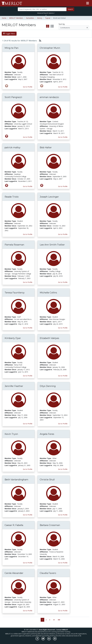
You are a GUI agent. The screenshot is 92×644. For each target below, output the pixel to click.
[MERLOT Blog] (55, 640)
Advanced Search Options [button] (45, 13)
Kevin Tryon (11, 434)
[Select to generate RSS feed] (39, 41)
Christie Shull (47, 480)
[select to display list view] (52, 26)
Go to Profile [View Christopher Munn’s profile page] (63, 87)
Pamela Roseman (14, 245)
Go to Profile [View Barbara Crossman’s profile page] (63, 563)
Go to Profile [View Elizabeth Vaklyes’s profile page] (63, 376)
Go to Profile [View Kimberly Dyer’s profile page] (28, 376)
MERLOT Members (16, 18)
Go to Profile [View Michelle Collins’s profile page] (63, 328)
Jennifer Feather (14, 386)
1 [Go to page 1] (42, 620)
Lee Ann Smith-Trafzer (52, 245)
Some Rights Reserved (47, 630)
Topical (48, 18)
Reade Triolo (12, 197)
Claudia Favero (48, 573)
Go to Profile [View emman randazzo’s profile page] (63, 137)
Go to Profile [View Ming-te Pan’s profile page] (28, 87)
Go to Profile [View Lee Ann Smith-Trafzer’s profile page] (63, 282)
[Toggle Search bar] (46, 15)
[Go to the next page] (54, 620)
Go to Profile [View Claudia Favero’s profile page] (63, 611)
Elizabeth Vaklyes (49, 338)
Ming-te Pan (12, 48)
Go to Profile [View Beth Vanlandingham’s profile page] (28, 515)
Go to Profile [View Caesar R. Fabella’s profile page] (28, 563)
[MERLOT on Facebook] (37, 640)
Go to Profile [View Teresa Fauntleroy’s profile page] (28, 328)
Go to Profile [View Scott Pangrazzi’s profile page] (28, 137)
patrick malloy (12, 147)
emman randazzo (49, 97)
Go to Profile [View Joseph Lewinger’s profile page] (63, 234)
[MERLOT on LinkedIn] (49, 640)
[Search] (42, 9)
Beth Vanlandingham (16, 480)
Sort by (62, 24)
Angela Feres (47, 434)
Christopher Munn (50, 48)
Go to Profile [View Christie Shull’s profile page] (63, 515)
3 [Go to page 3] (50, 620)
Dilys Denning (48, 386)
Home (4, 18)
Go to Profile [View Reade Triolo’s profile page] (28, 234)
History (40, 18)
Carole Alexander (14, 573)
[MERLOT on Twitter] (43, 640)
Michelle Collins (48, 293)
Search (70, 9)
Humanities (30, 18)
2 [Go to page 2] (46, 620)
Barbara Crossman (50, 525)
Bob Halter (46, 147)
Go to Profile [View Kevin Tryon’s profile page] (28, 469)
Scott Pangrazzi (13, 97)
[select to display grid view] (48, 26)
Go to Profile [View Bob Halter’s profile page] (63, 186)
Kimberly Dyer (13, 338)
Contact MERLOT (62, 630)
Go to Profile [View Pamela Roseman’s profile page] (28, 282)
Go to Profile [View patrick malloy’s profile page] (28, 186)
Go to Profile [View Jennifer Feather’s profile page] (28, 424)
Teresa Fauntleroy (15, 293)
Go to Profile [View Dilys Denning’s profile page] (63, 424)
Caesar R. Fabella (14, 525)
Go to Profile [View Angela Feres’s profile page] (63, 469)
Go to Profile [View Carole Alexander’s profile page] (28, 611)
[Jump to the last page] (59, 620)
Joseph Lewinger (49, 197)
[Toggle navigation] (88, 3)
